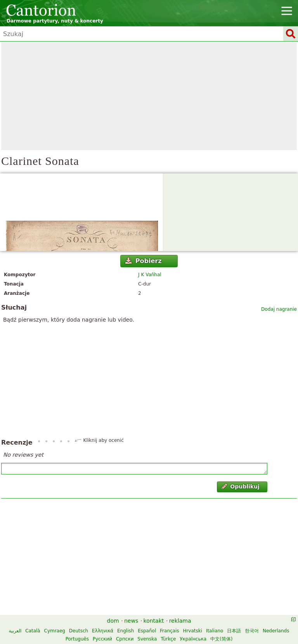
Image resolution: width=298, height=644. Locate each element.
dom (113, 621)
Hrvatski (192, 631)
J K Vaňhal (150, 275)
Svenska (147, 639)
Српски (125, 639)
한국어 (252, 631)
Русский (102, 639)
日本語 (234, 631)
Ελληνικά (103, 631)
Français (169, 631)
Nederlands (276, 631)
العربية (15, 631)
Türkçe (168, 639)
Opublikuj (241, 486)
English (126, 631)
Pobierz (143, 261)
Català (33, 631)
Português (77, 639)
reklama (180, 621)
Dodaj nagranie (279, 309)
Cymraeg (55, 631)
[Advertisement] (149, 96)
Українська (193, 639)
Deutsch (79, 631)
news (131, 621)
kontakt (154, 621)
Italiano (215, 631)
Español (147, 631)
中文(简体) (221, 639)
